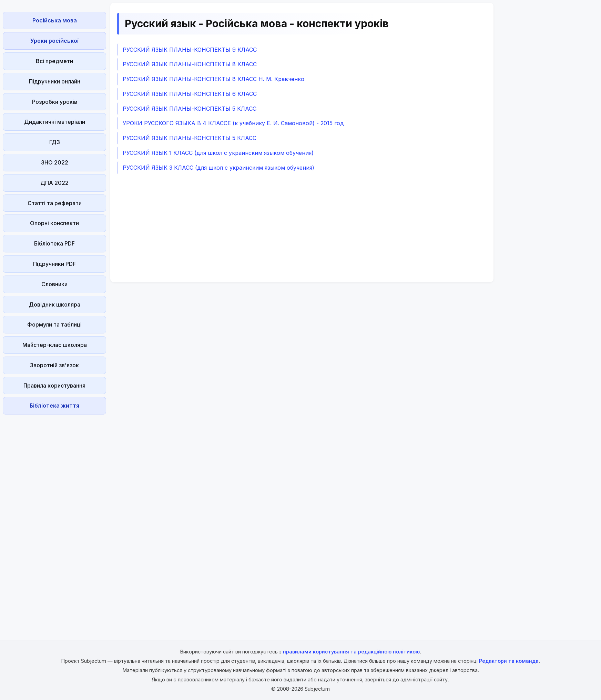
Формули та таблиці (54, 324)
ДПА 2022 (54, 183)
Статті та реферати (55, 203)
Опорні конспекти (54, 223)
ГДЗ (55, 142)
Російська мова (55, 20)
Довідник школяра (55, 304)
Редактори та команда (509, 661)
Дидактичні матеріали (55, 122)
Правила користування (54, 386)
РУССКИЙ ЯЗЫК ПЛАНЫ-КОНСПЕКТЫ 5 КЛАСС (190, 109)
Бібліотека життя (54, 406)
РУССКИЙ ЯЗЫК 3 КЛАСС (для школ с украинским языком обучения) (218, 168)
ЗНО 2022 (55, 162)
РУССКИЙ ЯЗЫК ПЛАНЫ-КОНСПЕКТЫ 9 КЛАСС (190, 50)
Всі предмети (54, 61)
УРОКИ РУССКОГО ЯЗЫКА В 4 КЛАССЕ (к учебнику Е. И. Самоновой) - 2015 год (233, 123)
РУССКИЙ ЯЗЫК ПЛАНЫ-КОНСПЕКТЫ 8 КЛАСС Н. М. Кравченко (213, 79)
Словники (54, 284)
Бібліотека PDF (54, 243)
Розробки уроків (55, 102)
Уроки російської (54, 41)
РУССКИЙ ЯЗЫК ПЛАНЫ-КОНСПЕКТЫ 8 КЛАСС (190, 64)
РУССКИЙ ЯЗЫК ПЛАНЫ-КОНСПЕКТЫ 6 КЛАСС (190, 94)
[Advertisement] (54, 521)
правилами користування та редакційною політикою (351, 652)
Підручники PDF (54, 264)
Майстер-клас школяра (55, 345)
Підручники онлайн (55, 81)
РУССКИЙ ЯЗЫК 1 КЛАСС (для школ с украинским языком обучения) (218, 153)
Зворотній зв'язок (54, 365)
